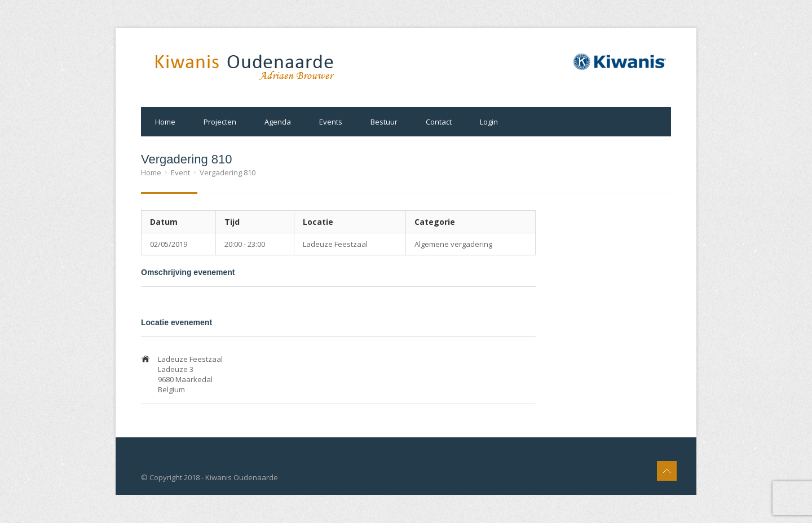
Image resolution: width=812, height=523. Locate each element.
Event (180, 172)
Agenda (278, 122)
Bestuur (384, 122)
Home (165, 122)
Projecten (220, 122)
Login (489, 122)
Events (331, 122)
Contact (439, 122)
